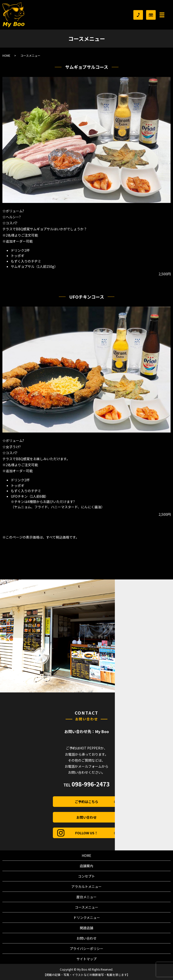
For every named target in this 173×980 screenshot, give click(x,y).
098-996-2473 (91, 784)
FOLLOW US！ (96, 833)
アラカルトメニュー (86, 886)
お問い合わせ (86, 817)
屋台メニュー (86, 897)
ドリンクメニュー (87, 917)
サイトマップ (86, 959)
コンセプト (86, 876)
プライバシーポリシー (86, 949)
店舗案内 (86, 866)
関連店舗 (86, 928)
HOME (6, 55)
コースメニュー (87, 907)
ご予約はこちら (96, 802)
